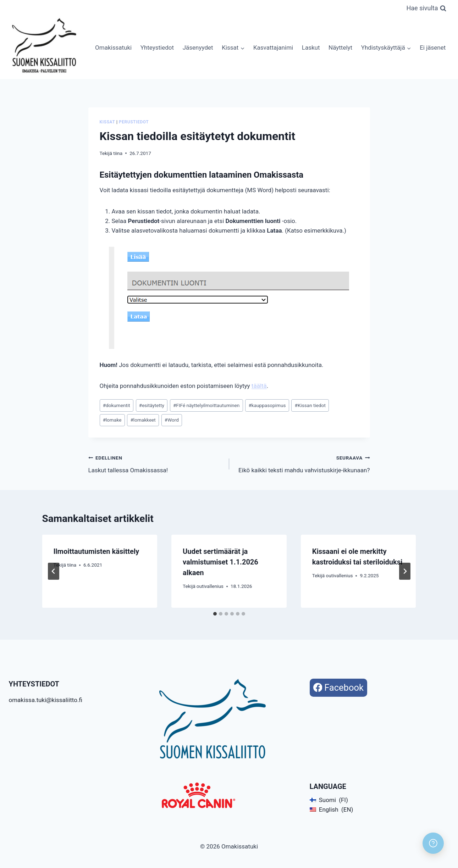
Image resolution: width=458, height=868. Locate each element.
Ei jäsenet (433, 48)
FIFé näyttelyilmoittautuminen (206, 405)
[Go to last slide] (54, 571)
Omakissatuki (113, 48)
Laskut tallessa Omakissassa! (156, 463)
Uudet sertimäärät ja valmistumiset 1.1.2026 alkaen (220, 562)
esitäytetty (152, 405)
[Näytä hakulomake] (426, 8)
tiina (118, 153)
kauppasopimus (267, 405)
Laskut (311, 48)
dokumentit (117, 405)
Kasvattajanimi (273, 48)
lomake (112, 420)
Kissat (107, 122)
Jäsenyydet (198, 48)
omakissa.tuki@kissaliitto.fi (46, 700)
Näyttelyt (340, 48)
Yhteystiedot (157, 48)
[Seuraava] (405, 571)
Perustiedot (134, 122)
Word (172, 420)
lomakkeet (143, 420)
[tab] (215, 614)
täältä (259, 386)
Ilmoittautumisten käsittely (96, 551)
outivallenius (210, 586)
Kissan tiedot (310, 405)
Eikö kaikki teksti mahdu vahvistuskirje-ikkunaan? (303, 463)
